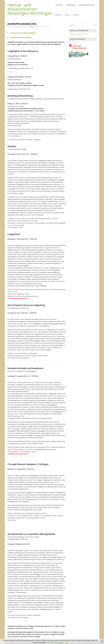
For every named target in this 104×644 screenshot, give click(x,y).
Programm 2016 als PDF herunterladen (23, 33)
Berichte (59, 15)
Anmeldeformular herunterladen (20, 37)
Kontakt (76, 15)
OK (67, 643)
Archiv (67, 15)
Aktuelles (59, 5)
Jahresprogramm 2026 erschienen (79, 34)
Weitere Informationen (55, 643)
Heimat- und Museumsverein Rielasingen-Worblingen (30, 9)
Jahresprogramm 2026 (87, 5)
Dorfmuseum (71, 5)
